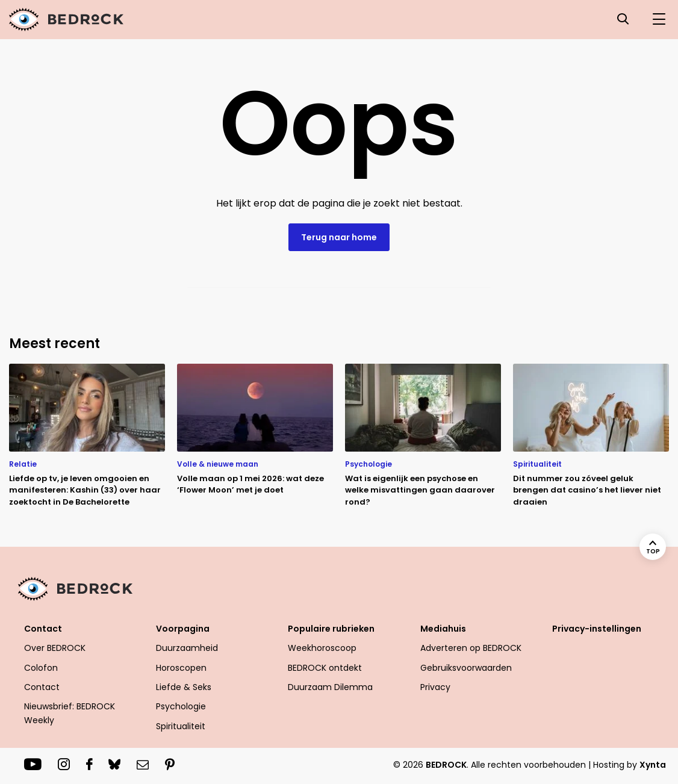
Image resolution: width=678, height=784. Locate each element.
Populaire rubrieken (331, 629)
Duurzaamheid (187, 648)
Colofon (41, 668)
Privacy (435, 687)
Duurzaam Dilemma (330, 687)
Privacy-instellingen (597, 629)
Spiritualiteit (181, 726)
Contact (43, 629)
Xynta (653, 765)
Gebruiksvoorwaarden (466, 668)
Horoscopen (181, 668)
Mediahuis (443, 629)
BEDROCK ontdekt (325, 668)
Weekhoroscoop (322, 648)
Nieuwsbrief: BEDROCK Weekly (70, 713)
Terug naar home (339, 237)
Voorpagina (183, 629)
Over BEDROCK (55, 648)
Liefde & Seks (184, 687)
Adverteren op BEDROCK (471, 648)
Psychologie (181, 706)
